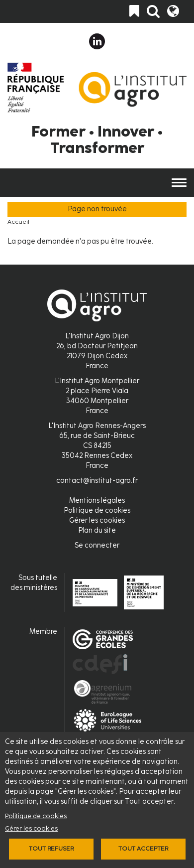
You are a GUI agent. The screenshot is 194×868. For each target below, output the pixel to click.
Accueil (18, 222)
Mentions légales (97, 501)
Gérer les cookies (31, 828)
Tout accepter (143, 849)
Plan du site (97, 530)
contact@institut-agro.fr (97, 481)
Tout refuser (51, 849)
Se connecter (97, 545)
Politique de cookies (36, 816)
